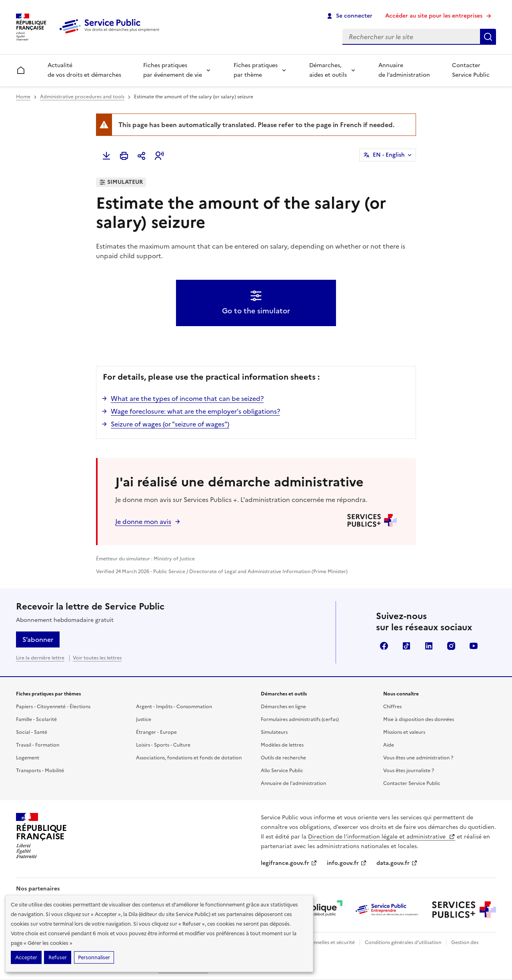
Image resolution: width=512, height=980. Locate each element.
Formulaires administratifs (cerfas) (300, 719)
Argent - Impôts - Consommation (174, 707)
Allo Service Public (282, 771)
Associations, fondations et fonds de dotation (189, 758)
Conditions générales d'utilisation (403, 942)
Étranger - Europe (156, 732)
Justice (144, 719)
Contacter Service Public (471, 70)
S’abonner (38, 639)
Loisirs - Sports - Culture (163, 745)
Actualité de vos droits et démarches (84, 70)
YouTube (474, 646)
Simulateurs (274, 732)
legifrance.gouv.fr (289, 863)
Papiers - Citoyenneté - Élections (53, 707)
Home (23, 97)
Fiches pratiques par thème (256, 70)
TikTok (406, 646)
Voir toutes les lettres (97, 658)
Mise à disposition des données (419, 719)
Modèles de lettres (282, 745)
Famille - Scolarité (36, 719)
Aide (389, 745)
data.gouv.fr (397, 863)
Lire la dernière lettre (40, 658)
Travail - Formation (38, 745)
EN (389, 155)
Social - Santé (32, 732)
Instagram (451, 646)
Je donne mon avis (143, 522)
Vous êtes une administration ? (418, 758)
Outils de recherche (283, 758)
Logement (28, 758)
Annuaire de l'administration (293, 783)
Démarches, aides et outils (328, 70)
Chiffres (392, 707)
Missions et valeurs (404, 732)
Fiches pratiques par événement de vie (173, 70)
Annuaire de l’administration (404, 70)
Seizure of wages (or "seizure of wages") (170, 424)
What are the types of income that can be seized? (187, 398)
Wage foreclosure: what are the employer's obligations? (195, 411)
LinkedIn (429, 646)
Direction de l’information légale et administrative (382, 837)
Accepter (26, 957)
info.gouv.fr (347, 863)
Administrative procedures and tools (82, 97)
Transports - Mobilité (40, 771)
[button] (159, 156)
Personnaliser (94, 957)
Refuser (58, 957)
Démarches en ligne (283, 707)
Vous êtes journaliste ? (409, 771)
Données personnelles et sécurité (317, 942)
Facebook (384, 646)
